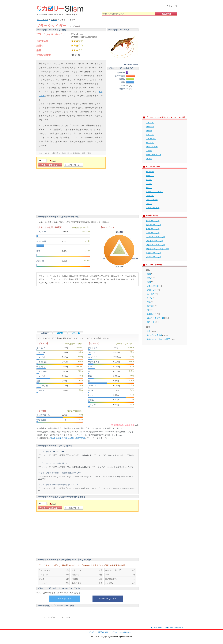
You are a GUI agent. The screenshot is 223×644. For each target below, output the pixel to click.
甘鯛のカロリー (153, 229)
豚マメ (149, 180)
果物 (149, 282)
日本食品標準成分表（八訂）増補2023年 (67, 438)
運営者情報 (103, 632)
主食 (149, 331)
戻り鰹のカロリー (154, 225)
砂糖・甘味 (152, 290)
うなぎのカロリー (154, 253)
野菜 (149, 278)
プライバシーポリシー (121, 632)
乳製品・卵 (152, 314)
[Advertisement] (61, 192)
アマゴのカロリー (154, 257)
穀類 (149, 274)
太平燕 (149, 151)
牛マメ (149, 184)
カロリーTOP (172, 6)
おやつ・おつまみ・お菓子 (158, 339)
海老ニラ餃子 (152, 147)
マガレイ (150, 196)
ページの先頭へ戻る (176, 627)
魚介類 (150, 306)
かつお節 (150, 172)
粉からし (150, 176)
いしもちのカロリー (155, 241)
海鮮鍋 (149, 131)
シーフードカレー (154, 155)
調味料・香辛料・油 (156, 318)
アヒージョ (151, 139)
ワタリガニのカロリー (156, 245)
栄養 (39, 50)
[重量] (42, 161)
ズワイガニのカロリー (156, 237)
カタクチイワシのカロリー (158, 249)
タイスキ (150, 135)
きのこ (150, 298)
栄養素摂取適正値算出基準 (123, 425)
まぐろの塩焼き (153, 208)
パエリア (150, 143)
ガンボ (149, 159)
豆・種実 (151, 294)
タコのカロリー (153, 221)
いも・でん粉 (153, 286)
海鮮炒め (150, 127)
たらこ (149, 188)
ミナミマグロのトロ (155, 192)
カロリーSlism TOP (160, 627)
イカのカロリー (153, 233)
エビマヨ (150, 123)
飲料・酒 (151, 322)
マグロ (149, 204)
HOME (92, 632)
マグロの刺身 (152, 200)
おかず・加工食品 (155, 335)
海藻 (149, 302)
